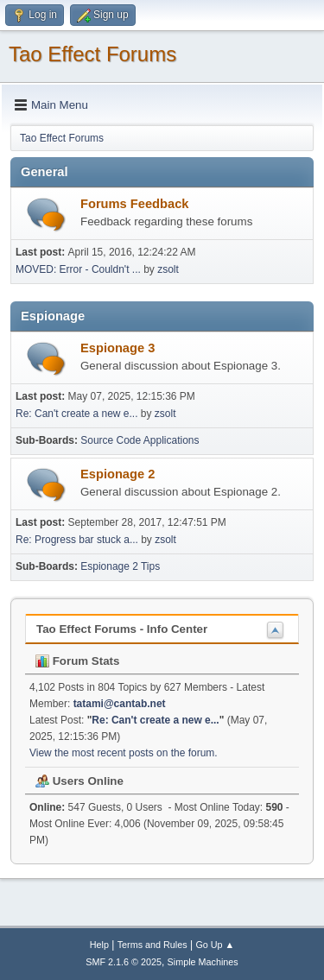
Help (99, 945)
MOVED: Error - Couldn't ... (78, 269)
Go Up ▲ (215, 945)
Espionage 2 (118, 474)
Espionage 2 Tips (120, 566)
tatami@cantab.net (120, 704)
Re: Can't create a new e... (77, 414)
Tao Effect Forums (92, 54)
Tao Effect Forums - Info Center (122, 629)
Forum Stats (77, 661)
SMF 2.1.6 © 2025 (124, 962)
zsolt (168, 269)
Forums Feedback (134, 204)
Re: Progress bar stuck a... (77, 540)
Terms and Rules (152, 945)
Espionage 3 (118, 348)
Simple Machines (203, 962)
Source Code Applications (140, 440)
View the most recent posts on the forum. (124, 753)
